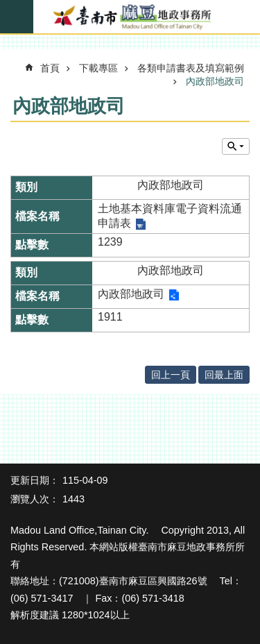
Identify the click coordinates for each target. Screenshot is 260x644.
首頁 (50, 68)
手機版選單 (17, 17)
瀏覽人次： (35, 499)
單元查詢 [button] (236, 146)
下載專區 (98, 68)
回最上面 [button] (224, 375)
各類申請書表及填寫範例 (191, 68)
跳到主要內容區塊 (7, 7)
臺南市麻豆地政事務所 (130, 17)
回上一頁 (171, 375)
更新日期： (35, 480)
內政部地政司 (215, 81)
